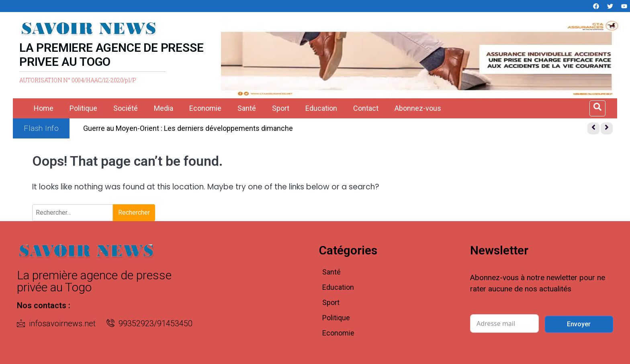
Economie (205, 108)
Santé (247, 108)
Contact (366, 108)
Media (164, 108)
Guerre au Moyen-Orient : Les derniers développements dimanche (188, 128)
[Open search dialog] (597, 108)
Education (321, 108)
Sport (281, 108)
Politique (83, 108)
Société (126, 108)
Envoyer (579, 324)
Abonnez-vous (418, 108)
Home (44, 108)
